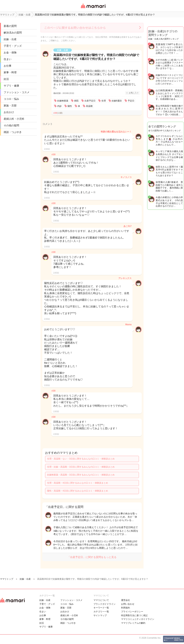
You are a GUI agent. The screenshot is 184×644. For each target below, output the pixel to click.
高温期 (89, 106)
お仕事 (8, 66)
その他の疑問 (11, 125)
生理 (104, 101)
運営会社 (125, 600)
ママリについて (101, 600)
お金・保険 (10, 52)
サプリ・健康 (11, 86)
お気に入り (134, 93)
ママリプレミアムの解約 (133, 623)
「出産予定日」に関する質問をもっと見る (92, 557)
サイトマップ (100, 615)
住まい (8, 59)
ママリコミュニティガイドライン (138, 619)
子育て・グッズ (13, 46)
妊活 (6, 79)
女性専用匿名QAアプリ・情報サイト (93, 9)
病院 (76, 101)
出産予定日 (90, 101)
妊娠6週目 (117, 101)
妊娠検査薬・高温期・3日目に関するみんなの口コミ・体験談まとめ (81, 475)
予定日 (131, 101)
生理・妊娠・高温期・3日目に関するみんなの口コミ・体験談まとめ (81, 467)
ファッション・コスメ (17, 92)
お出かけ (9, 112)
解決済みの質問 (13, 33)
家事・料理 (10, 72)
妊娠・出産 (10, 39)
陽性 (70, 106)
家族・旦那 (10, 106)
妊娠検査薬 (63, 101)
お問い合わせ (128, 604)
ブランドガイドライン (105, 604)
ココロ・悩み (11, 99)
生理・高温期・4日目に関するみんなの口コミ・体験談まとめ (78, 483)
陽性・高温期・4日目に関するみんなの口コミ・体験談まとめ (78, 491)
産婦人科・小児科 (14, 119)
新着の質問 (10, 26)
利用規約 (125, 608)
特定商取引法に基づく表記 (134, 615)
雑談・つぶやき (13, 132)
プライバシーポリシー (132, 612)
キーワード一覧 (101, 608)
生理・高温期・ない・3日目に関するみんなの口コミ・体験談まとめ (81, 459)
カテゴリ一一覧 (101, 612)
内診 (59, 106)
